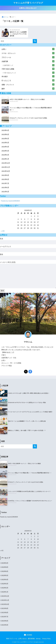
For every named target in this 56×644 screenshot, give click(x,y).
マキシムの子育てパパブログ (28, 3)
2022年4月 (5, 147)
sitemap (38, 639)
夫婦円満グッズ (29, 65)
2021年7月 (5, 183)
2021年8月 (5, 179)
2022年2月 (5, 155)
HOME (28, 635)
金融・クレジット (28, 84)
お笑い (28, 49)
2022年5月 (5, 143)
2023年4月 (5, 130)
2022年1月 (5, 159)
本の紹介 (28, 76)
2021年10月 (6, 171)
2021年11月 (6, 167)
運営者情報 (31, 639)
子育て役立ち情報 (28, 69)
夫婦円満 (28, 61)
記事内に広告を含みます (28, 8)
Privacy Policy (46, 639)
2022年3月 (5, 151)
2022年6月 (5, 139)
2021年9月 (5, 175)
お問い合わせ (23, 639)
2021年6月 (5, 188)
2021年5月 (5, 192)
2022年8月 (5, 135)
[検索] (35, 41)
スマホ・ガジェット (28, 53)
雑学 (28, 89)
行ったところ (28, 80)
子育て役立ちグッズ (29, 73)
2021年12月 (6, 163)
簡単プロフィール (12, 639)
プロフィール (28, 57)
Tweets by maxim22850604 (10, 201)
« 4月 (3, 231)
